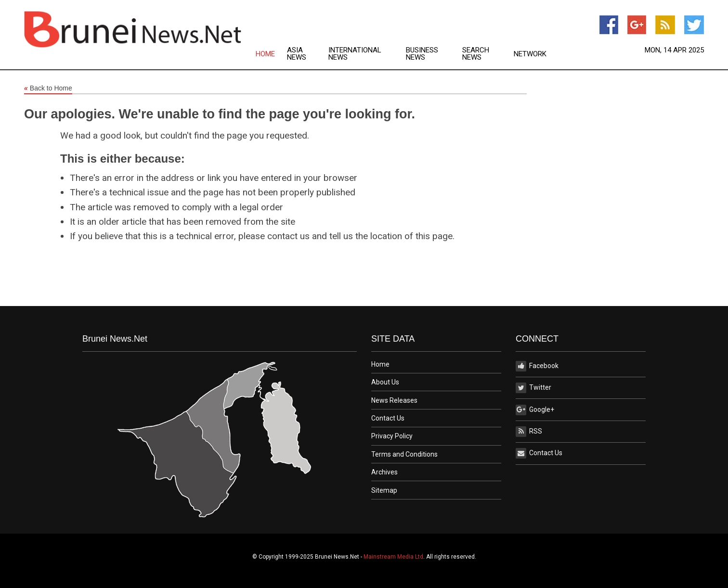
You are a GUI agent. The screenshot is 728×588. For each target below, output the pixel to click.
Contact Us (388, 418)
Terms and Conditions (404, 454)
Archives (384, 472)
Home (265, 54)
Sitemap (384, 490)
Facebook (537, 366)
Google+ (535, 410)
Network (530, 54)
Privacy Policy (392, 436)
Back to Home (48, 89)
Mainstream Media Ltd (393, 557)
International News (355, 54)
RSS (529, 432)
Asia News (297, 54)
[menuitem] (271, 54)
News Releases (394, 400)
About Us (385, 382)
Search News (476, 54)
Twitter (533, 388)
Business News (422, 54)
